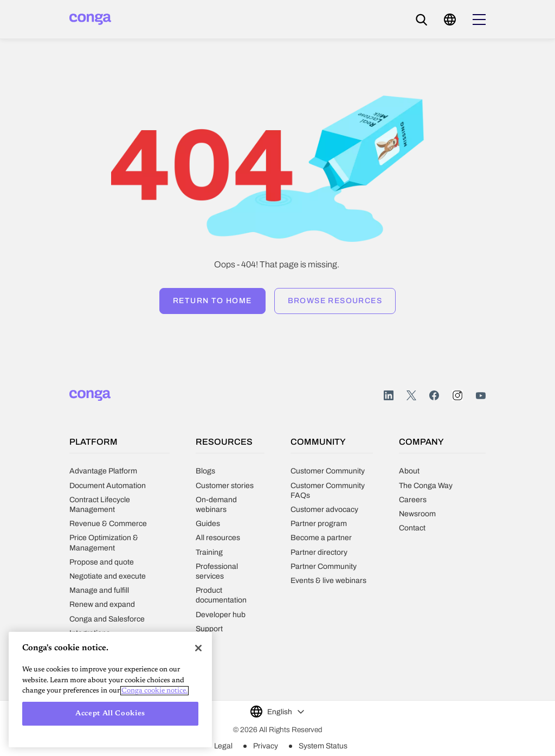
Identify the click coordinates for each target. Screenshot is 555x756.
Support (209, 629)
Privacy (266, 746)
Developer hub (221, 615)
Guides (208, 524)
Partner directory (319, 552)
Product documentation (221, 595)
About (409, 471)
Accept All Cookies (110, 713)
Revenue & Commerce (108, 524)
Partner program (319, 524)
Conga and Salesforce (107, 619)
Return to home (212, 301)
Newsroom (417, 514)
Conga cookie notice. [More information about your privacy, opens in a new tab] (154, 691)
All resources (218, 538)
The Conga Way (426, 486)
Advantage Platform (103, 471)
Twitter (411, 396)
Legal (223, 746)
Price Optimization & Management (104, 543)
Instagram (457, 395)
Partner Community (324, 566)
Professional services (217, 571)
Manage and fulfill (99, 590)
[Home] (90, 19)
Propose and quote (102, 562)
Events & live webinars (328, 581)
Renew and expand (102, 604)
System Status (323, 746)
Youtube (481, 396)
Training (209, 552)
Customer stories (225, 486)
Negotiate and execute (108, 576)
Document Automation (108, 486)
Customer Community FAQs (328, 491)
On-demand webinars (216, 505)
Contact (412, 528)
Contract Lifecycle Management (100, 505)
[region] (110, 690)
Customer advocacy (324, 510)
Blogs (205, 471)
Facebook (434, 396)
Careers (413, 500)
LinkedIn (389, 396)
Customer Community (328, 471)
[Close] (198, 648)
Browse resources (335, 301)
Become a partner (321, 538)
